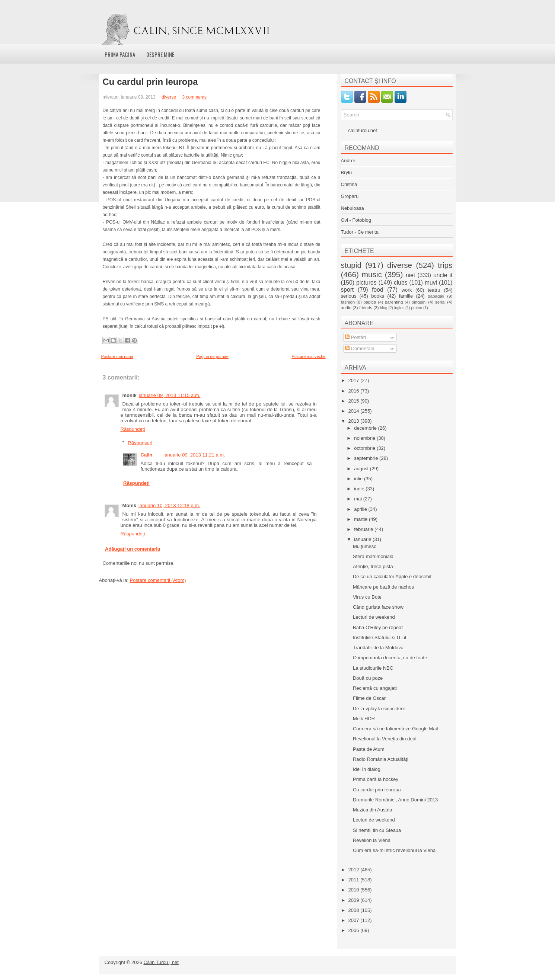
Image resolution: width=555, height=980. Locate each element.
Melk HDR (364, 719)
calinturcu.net (363, 130)
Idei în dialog (367, 769)
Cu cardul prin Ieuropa (150, 82)
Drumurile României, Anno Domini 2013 (395, 800)
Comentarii (360, 348)
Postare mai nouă (117, 356)
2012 (355, 870)
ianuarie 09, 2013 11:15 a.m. (170, 395)
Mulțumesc (365, 546)
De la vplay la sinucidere (379, 709)
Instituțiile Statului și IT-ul (379, 638)
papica (370, 302)
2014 (355, 411)
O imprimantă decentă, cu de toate (390, 658)
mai (359, 499)
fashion (348, 302)
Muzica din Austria (373, 810)
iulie (359, 479)
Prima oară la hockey (376, 779)
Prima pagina (120, 54)
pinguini (419, 302)
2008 (355, 910)
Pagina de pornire (212, 356)
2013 (355, 421)
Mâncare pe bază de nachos (383, 587)
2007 (355, 920)
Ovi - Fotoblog (356, 220)
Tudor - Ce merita (360, 232)
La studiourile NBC (373, 668)
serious (349, 296)
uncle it (443, 275)
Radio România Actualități (381, 759)
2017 (355, 380)
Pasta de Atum (369, 749)
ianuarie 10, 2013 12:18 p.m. (169, 505)
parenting (394, 302)
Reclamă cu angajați (375, 688)
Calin (147, 455)
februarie (364, 529)
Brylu (347, 172)
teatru (434, 290)
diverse (169, 97)
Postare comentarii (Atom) (158, 580)
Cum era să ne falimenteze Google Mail (395, 729)
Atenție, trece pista (373, 566)
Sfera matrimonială (373, 556)
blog (384, 308)
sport (347, 290)
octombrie (365, 448)
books (378, 296)
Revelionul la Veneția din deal (385, 739)
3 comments (194, 97)
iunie (360, 489)
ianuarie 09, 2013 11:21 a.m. (194, 455)
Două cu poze (368, 678)
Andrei (348, 161)
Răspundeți (133, 429)
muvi (431, 283)
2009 (355, 900)
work (407, 290)
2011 (355, 880)
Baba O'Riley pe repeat (378, 627)
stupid (351, 265)
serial (440, 302)
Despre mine (160, 54)
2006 (355, 930)
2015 (355, 401)
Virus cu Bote (367, 597)
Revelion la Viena (372, 840)
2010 (355, 890)
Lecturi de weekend (374, 617)
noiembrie (365, 438)
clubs (401, 283)
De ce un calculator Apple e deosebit (392, 577)
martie (361, 519)
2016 (355, 391)
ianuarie (363, 539)
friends (366, 308)
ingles (399, 308)
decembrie (366, 428)
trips (445, 265)
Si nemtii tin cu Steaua (377, 830)
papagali (436, 296)
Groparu (350, 196)
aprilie (361, 509)
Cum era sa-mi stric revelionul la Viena (394, 850)
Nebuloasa (353, 208)
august (362, 469)
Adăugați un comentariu (133, 549)
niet (410, 275)
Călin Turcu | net (161, 962)
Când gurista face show (378, 607)
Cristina (349, 184)
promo (417, 308)
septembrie (367, 458)
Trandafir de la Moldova (378, 648)
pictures (366, 283)
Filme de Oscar (369, 698)
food (377, 290)
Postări (355, 337)
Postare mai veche (308, 356)
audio (346, 308)
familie (406, 296)
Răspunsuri (140, 443)
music (372, 274)
